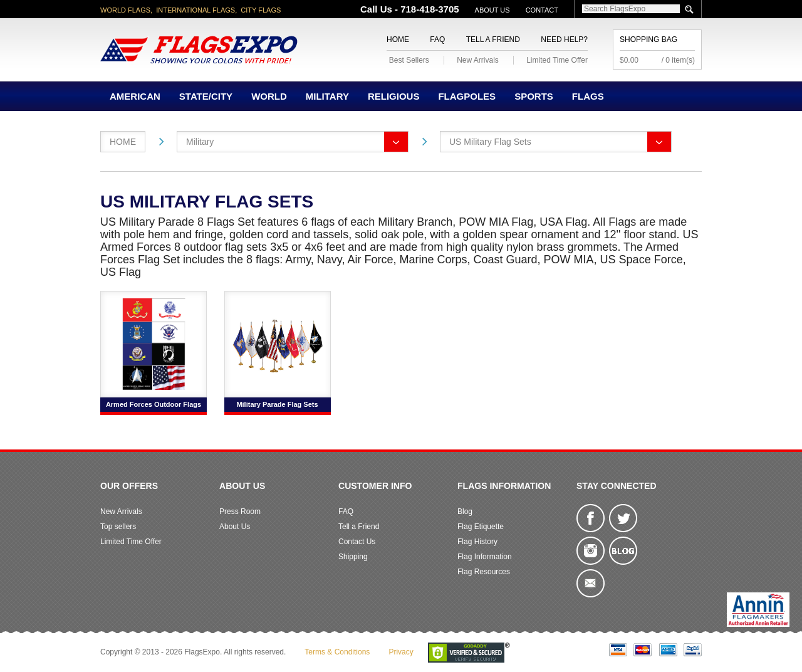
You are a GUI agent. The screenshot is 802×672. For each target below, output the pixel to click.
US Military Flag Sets (490, 142)
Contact (542, 10)
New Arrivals (478, 60)
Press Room (240, 512)
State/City (206, 96)
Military (327, 96)
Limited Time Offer (557, 60)
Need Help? (564, 39)
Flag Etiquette (481, 527)
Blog (465, 512)
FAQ (437, 39)
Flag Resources (484, 572)
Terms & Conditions (337, 652)
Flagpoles (467, 96)
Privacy (401, 652)
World (269, 96)
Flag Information (485, 557)
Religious (394, 96)
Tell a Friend (493, 39)
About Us (492, 10)
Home (398, 39)
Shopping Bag (648, 39)
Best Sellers (409, 60)
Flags (588, 96)
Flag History (477, 542)
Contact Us (357, 542)
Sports (534, 96)
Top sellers (118, 527)
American (135, 96)
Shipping (353, 557)
